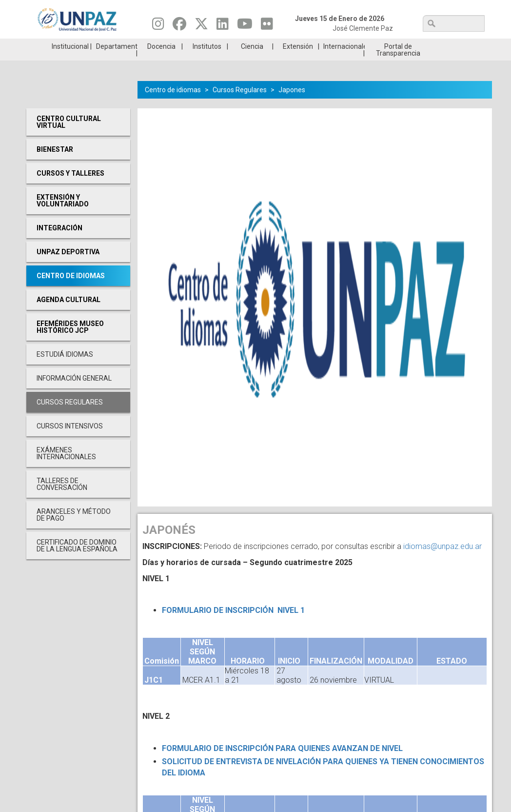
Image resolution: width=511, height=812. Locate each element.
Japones (292, 104)
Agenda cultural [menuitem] (69, 314)
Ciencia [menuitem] (252, 61)
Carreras (64, 46)
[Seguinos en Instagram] (158, 26)
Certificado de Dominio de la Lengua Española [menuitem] (77, 560)
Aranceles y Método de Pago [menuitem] (74, 529)
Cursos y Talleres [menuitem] (70, 188)
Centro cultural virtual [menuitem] (69, 137)
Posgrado (446, 46)
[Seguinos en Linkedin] (223, 26)
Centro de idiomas (173, 104)
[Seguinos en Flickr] (267, 26)
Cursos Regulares (240, 104)
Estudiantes (293, 46)
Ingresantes (217, 46)
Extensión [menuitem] (298, 61)
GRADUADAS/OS (370, 46)
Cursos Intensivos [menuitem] (70, 441)
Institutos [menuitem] (207, 61)
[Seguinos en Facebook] (179, 26)
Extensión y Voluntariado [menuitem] (63, 215)
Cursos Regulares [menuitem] (70, 417)
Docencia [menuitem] (161, 61)
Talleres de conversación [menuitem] (62, 499)
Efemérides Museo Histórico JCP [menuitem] (70, 342)
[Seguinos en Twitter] (201, 26)
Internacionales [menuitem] (344, 61)
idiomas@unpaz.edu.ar (442, 561)
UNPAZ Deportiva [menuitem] (68, 266)
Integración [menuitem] (59, 243)
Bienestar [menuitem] (55, 164)
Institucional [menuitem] (70, 61)
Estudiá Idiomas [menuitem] (65, 369)
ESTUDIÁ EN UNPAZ (140, 46)
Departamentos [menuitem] (117, 61)
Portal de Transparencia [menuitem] (398, 64)
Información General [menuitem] (74, 393)
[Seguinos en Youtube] (245, 26)
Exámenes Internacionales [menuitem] (66, 468)
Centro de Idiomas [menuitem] (71, 290)
